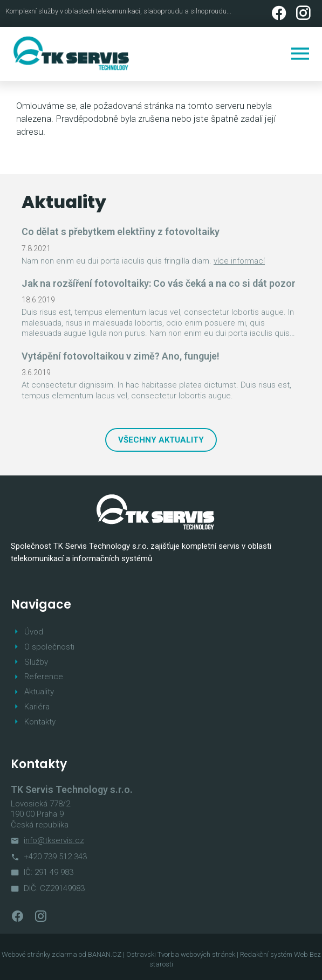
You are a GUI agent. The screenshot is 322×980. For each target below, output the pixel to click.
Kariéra (37, 707)
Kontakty (40, 722)
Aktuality (39, 692)
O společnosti (49, 647)
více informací (239, 261)
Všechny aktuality (161, 440)
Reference (44, 677)
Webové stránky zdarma (39, 954)
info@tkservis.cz (54, 840)
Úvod (34, 632)
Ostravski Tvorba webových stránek (181, 954)
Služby (36, 662)
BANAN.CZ (105, 954)
